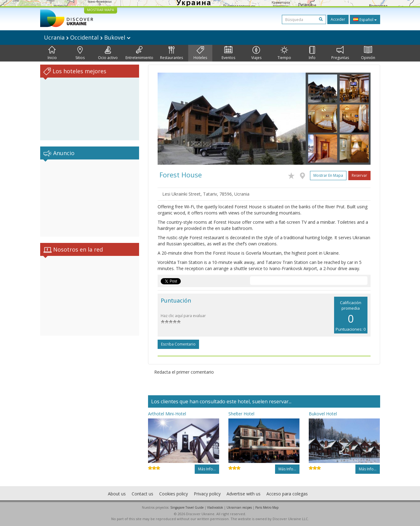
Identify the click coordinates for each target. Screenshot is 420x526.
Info (312, 53)
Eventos (228, 53)
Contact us (142, 494)
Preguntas (340, 53)
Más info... (207, 469)
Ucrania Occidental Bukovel (87, 37)
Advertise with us (244, 494)
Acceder (338, 19)
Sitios (80, 53)
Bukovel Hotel (323, 414)
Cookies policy (174, 494)
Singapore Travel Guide (187, 507)
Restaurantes (172, 53)
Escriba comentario (178, 344)
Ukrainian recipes (239, 507)
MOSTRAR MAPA (101, 10)
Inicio (52, 53)
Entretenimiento (139, 53)
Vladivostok (215, 507)
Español (365, 19)
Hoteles (200, 53)
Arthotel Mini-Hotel (167, 414)
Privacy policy (207, 494)
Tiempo (284, 53)
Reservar (359, 175)
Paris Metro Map (267, 507)
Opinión (368, 53)
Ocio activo (108, 53)
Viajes (256, 53)
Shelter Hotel (241, 414)
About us (117, 494)
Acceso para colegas (287, 494)
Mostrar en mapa (328, 175)
